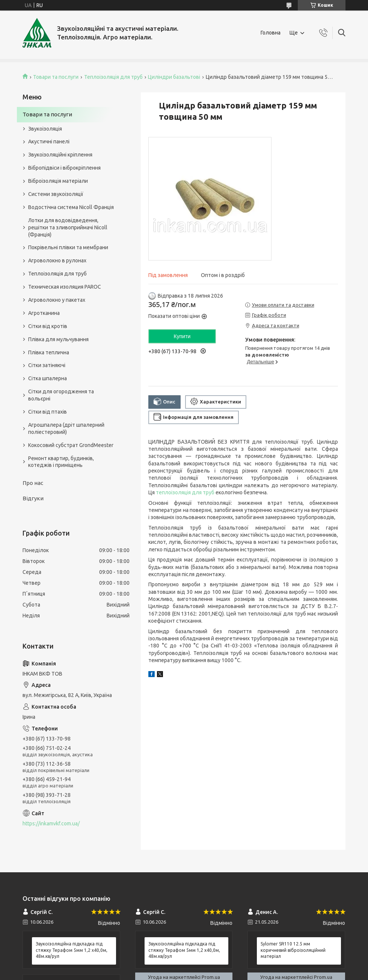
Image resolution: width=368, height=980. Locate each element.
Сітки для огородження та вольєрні (61, 395)
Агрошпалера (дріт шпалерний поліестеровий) (66, 428)
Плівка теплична (49, 352)
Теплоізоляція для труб (113, 77)
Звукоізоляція (45, 129)
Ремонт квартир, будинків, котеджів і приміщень (61, 462)
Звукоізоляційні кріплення (60, 155)
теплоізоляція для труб (185, 492)
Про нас (33, 483)
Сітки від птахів (48, 412)
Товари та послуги (56, 77)
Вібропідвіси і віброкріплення (64, 168)
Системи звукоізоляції (56, 194)
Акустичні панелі (49, 142)
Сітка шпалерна (48, 378)
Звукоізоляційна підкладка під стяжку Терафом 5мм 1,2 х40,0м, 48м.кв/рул (72, 950)
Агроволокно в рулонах (57, 260)
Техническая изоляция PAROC (65, 287)
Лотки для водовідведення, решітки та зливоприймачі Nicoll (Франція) (68, 227)
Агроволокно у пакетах (57, 300)
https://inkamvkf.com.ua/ (51, 823)
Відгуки (33, 498)
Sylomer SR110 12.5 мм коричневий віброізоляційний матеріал (293, 950)
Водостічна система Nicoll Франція (71, 207)
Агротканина (44, 313)
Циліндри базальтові (174, 77)
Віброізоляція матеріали (58, 181)
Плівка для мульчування (58, 339)
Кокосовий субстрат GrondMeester (71, 445)
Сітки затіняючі (47, 365)
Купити (182, 336)
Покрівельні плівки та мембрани (68, 247)
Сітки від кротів (48, 326)
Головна (271, 33)
